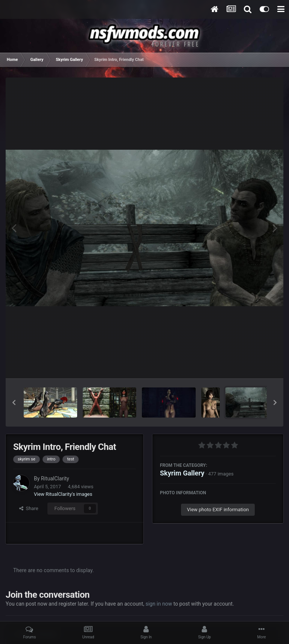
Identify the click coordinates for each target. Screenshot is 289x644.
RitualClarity (55, 478)
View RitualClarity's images (63, 494)
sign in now (159, 604)
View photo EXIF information (218, 510)
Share (29, 508)
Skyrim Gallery (182, 473)
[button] (14, 402)
